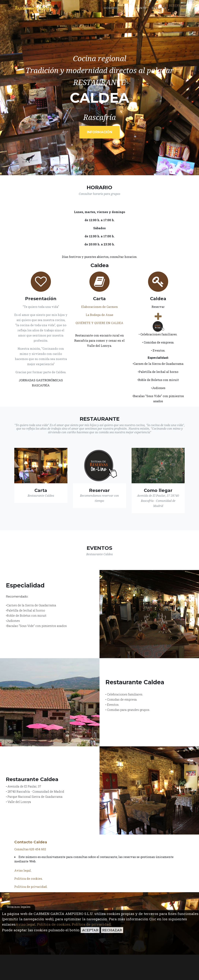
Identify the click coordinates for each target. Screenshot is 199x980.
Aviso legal (25, 924)
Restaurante (135, 9)
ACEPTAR (90, 930)
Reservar (177, 7)
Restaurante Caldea (34, 10)
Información (99, 132)
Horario (111, 9)
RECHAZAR (112, 930)
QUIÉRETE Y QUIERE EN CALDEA (99, 323)
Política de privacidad (91, 924)
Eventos (159, 9)
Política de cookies (54, 924)
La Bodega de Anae (99, 315)
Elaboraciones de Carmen (99, 307)
